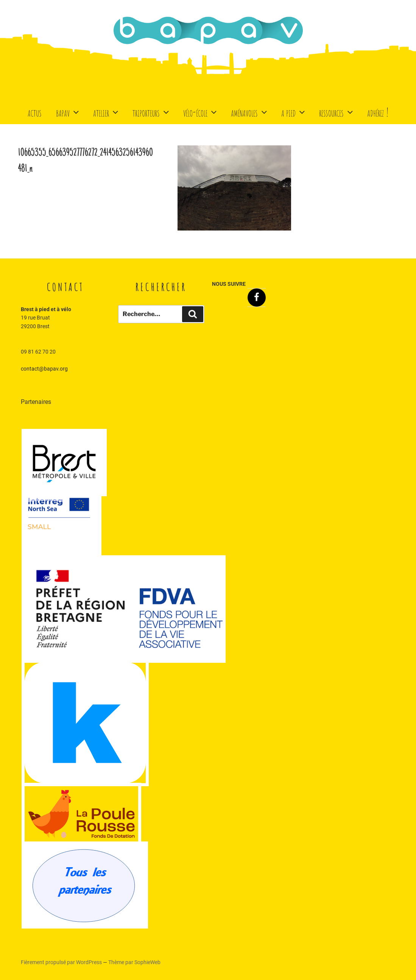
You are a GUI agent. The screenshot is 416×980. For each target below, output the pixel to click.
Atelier (107, 112)
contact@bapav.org (44, 369)
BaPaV (68, 112)
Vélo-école (201, 112)
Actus (35, 112)
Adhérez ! (378, 112)
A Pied (294, 112)
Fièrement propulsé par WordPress (62, 962)
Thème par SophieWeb (134, 962)
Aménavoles (250, 112)
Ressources (337, 112)
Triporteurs (152, 112)
